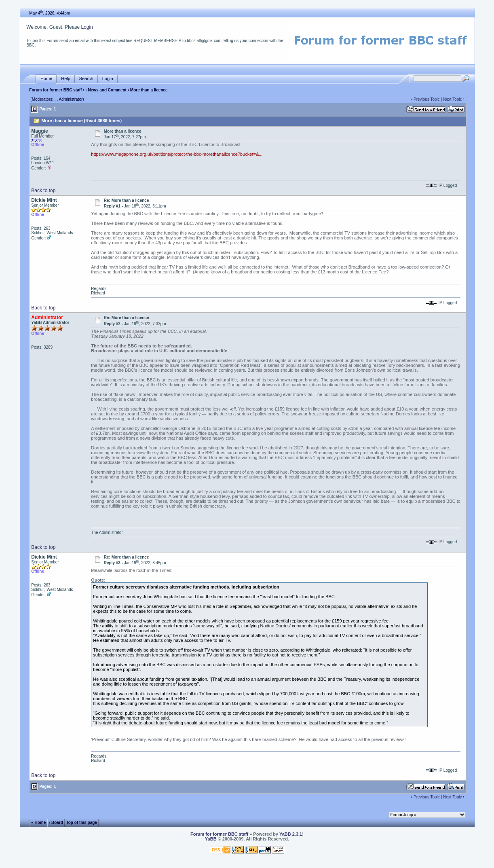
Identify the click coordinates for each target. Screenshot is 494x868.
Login (87, 27)
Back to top (43, 191)
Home (46, 79)
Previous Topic (427, 99)
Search (86, 79)
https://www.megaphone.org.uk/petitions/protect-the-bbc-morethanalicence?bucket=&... (177, 154)
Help (66, 79)
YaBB (211, 839)
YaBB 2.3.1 (291, 834)
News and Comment (107, 90)
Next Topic (453, 99)
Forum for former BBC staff (55, 90)
